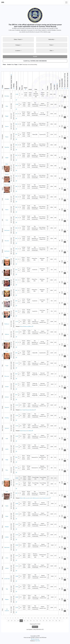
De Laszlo (7, 479)
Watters (7, 599)
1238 (17, 94)
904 (16, 228)
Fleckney (7, 418)
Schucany (7, 289)
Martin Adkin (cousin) (25, 498)
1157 (17, 556)
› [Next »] (62, 621)
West (7, 310)
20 (60, 618)
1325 (17, 608)
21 (64, 618)
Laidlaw (7, 537)
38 (56, 621)
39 (59, 621)
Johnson (7, 397)
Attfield (7, 568)
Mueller (7, 299)
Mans (7, 470)
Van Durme (7, 230)
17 (51, 618)
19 (57, 618)
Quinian (7, 387)
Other (52, 51)
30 (31, 621)
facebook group (35, 639)
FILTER (35, 57)
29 (28, 621)
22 (67, 618)
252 (17, 484)
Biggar (7, 116)
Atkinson (7, 334)
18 (54, 618)
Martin (7, 506)
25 (15, 621)
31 (34, 621)
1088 (17, 504)
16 (48, 618)
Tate (7, 589)
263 (16, 493)
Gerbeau (7, 278)
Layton (7, 449)
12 (35, 618)
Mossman (7, 376)
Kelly (7, 106)
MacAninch (7, 548)
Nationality (52, 39)
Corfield (7, 199)
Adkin (7, 492)
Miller (7, 164)
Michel (7, 258)
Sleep (7, 460)
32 (37, 621)
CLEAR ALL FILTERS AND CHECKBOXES (35, 61)
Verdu (7, 351)
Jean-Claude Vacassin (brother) (27, 410)
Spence (7, 126)
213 (16, 114)
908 (16, 166)
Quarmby (7, 147)
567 (16, 270)
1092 (17, 514)
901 (16, 259)
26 (18, 621)
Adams (7, 210)
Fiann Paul (37, 641)
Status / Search (18, 39)
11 (32, 618)
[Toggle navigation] (66, 2)
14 (41, 618)
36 (50, 621)
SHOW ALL (35, 627)
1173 (17, 322)
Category (18, 45)
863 (16, 145)
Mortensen (7, 268)
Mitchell (7, 527)
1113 (17, 363)
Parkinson (7, 324)
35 (47, 621)
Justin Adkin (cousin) (34, 498)
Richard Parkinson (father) (26, 327)
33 (40, 621)
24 (12, 621)
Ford (7, 220)
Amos (7, 558)
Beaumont (7, 185)
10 (29, 618)
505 (16, 457)
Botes (7, 516)
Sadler (7, 158)
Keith (7, 439)
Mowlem (7, 241)
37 (53, 621)
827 (16, 374)
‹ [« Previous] (3, 618)
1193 (17, 524)
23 (8, 621)
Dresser (7, 175)
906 (16, 124)
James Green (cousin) (44, 498)
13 (38, 618)
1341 (17, 566)
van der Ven (7, 579)
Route (52, 45)
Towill (7, 366)
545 (16, 353)
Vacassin (7, 407)
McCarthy (7, 96)
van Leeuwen (7, 610)
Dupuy (7, 137)
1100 (17, 405)
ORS (3, 2)
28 (24, 621)
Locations (18, 51)
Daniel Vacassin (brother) (26, 431)
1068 (17, 478)
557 (16, 135)
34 (43, 621)
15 (44, 618)
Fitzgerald (7, 341)
